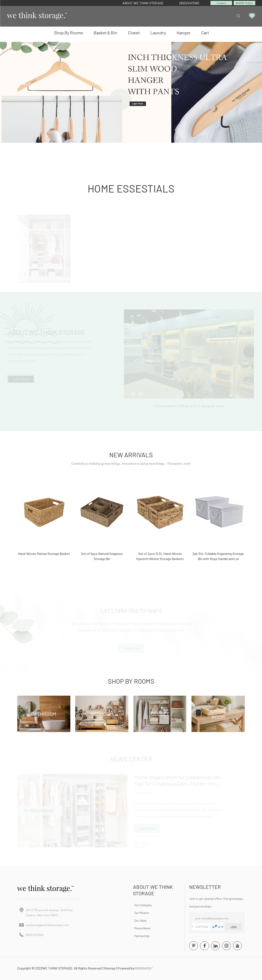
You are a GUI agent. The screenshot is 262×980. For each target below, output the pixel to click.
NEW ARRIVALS (131, 455)
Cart (205, 33)
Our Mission (142, 913)
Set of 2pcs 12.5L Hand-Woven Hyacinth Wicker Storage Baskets (160, 556)
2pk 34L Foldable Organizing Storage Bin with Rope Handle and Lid (218, 556)
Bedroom (102, 714)
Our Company (143, 905)
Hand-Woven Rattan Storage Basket (44, 554)
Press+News (142, 928)
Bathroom (44, 714)
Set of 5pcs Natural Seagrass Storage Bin (102, 556)
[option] (131, 92)
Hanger (184, 33)
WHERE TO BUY (244, 3)
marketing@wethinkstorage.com (47, 925)
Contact (221, 3)
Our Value (140, 920)
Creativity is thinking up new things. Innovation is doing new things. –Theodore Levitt (131, 463)
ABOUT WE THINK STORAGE (143, 3)
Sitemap (109, 968)
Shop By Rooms (69, 33)
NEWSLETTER (205, 887)
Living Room (218, 714)
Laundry (158, 33)
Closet (134, 33)
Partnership (142, 936)
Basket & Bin (105, 33)
